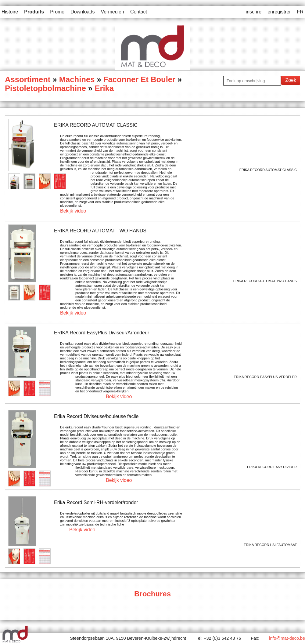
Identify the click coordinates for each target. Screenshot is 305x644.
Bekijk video (73, 211)
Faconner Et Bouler (139, 79)
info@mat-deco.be (287, 638)
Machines (77, 79)
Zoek (291, 80)
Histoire (10, 12)
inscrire (254, 12)
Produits (34, 12)
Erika (104, 88)
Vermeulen (112, 12)
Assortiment (28, 79)
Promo (57, 12)
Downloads (83, 12)
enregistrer (279, 12)
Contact (139, 12)
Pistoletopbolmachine (45, 88)
